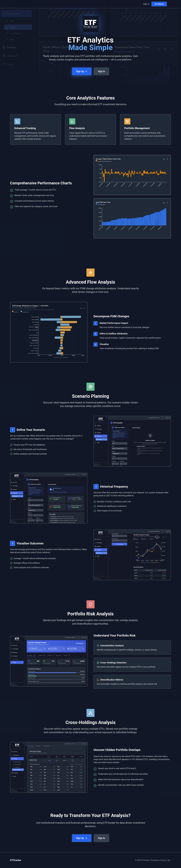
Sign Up (82, 71)
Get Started (159, 4)
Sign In (146, 4)
